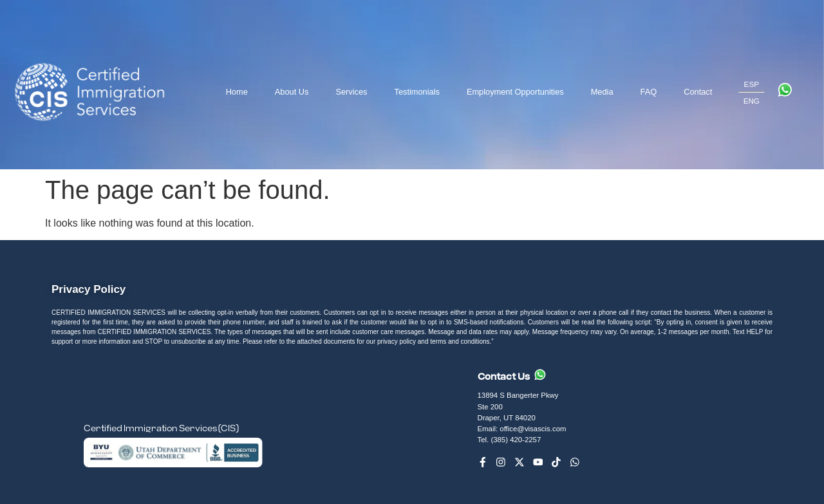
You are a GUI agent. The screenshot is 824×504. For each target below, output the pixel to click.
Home (237, 92)
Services (351, 92)
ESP (752, 84)
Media (602, 92)
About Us (292, 92)
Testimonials (417, 92)
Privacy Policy (89, 289)
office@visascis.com (533, 429)
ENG (752, 101)
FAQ (649, 92)
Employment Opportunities (515, 92)
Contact (698, 92)
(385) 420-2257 (517, 440)
